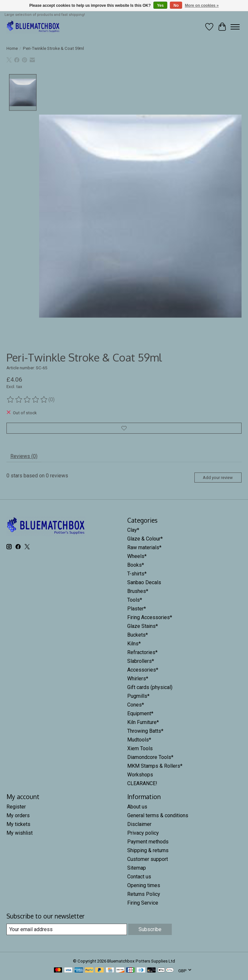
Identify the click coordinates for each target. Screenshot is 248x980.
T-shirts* (137, 574)
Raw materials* (144, 547)
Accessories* (143, 670)
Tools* (135, 600)
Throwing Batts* (145, 731)
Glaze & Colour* (145, 539)
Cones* (136, 705)
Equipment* (140, 713)
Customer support (148, 859)
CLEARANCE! (142, 783)
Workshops (140, 775)
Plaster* (137, 609)
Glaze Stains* (143, 626)
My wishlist (20, 833)
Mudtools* (139, 740)
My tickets (18, 824)
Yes (160, 6)
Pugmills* (138, 696)
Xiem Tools (140, 748)
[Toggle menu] (235, 27)
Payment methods (148, 842)
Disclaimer (139, 824)
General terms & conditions (158, 815)
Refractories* (142, 652)
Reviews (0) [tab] (24, 456)
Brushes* (138, 591)
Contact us (139, 877)
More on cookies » (202, 6)
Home (12, 48)
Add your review (218, 478)
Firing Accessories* (150, 617)
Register (16, 807)
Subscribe (150, 929)
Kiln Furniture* (143, 722)
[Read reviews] (27, 400)
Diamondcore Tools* (150, 757)
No (176, 6)
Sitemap (137, 868)
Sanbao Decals (144, 582)
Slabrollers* (141, 661)
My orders (18, 815)
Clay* (133, 530)
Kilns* (134, 644)
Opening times (144, 885)
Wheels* (137, 556)
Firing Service (143, 903)
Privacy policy (143, 833)
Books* (136, 565)
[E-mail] (67, 929)
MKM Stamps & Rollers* (155, 766)
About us (137, 807)
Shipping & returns (148, 850)
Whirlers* (138, 679)
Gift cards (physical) (150, 687)
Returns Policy (144, 894)
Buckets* (138, 635)
